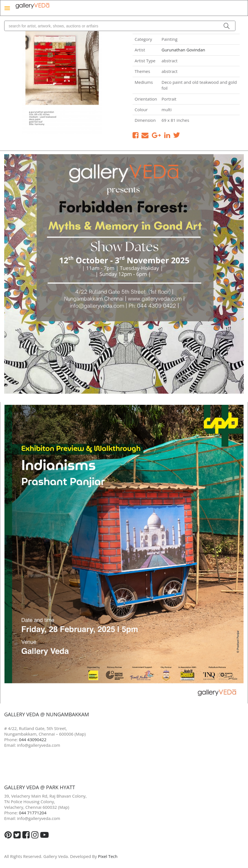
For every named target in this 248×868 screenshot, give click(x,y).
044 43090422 (33, 739)
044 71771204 (33, 813)
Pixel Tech (108, 856)
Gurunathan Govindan (183, 50)
